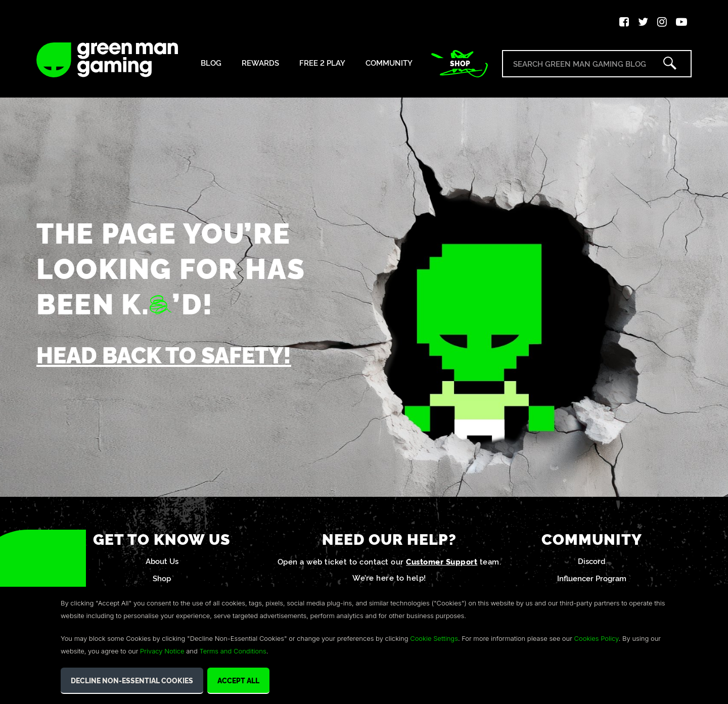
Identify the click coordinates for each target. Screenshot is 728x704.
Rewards (260, 63)
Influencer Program (592, 578)
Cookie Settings (434, 638)
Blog (211, 63)
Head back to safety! (164, 354)
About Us (162, 561)
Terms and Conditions (233, 651)
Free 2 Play (322, 63)
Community (389, 63)
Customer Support (442, 561)
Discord (592, 561)
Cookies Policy (597, 638)
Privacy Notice (162, 651)
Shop (460, 63)
